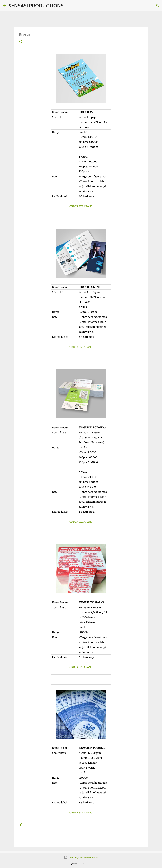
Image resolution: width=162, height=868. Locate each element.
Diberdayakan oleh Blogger (81, 857)
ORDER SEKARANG (81, 206)
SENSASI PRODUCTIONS (36, 5)
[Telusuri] (68, 6)
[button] (21, 42)
